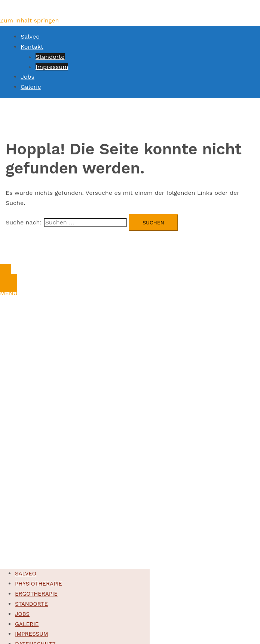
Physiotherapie (39, 584)
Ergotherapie (36, 594)
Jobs (27, 77)
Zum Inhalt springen (29, 20)
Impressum (52, 67)
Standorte (50, 57)
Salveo (30, 37)
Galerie (31, 87)
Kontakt (32, 47)
